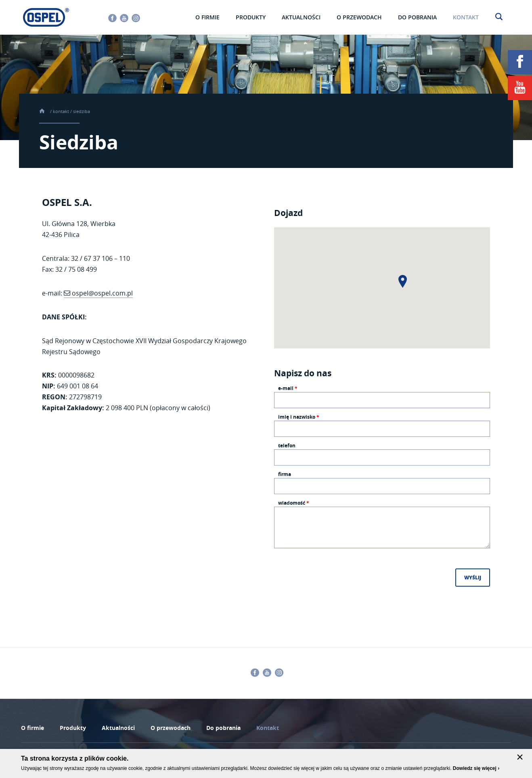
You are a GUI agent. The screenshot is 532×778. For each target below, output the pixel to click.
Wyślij (473, 578)
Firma (285, 475)
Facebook (112, 18)
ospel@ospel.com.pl (102, 293)
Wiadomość (294, 503)
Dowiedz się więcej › (476, 768)
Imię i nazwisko (299, 417)
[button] (403, 281)
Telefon (287, 446)
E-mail (288, 389)
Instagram (136, 18)
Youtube (124, 18)
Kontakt (61, 111)
